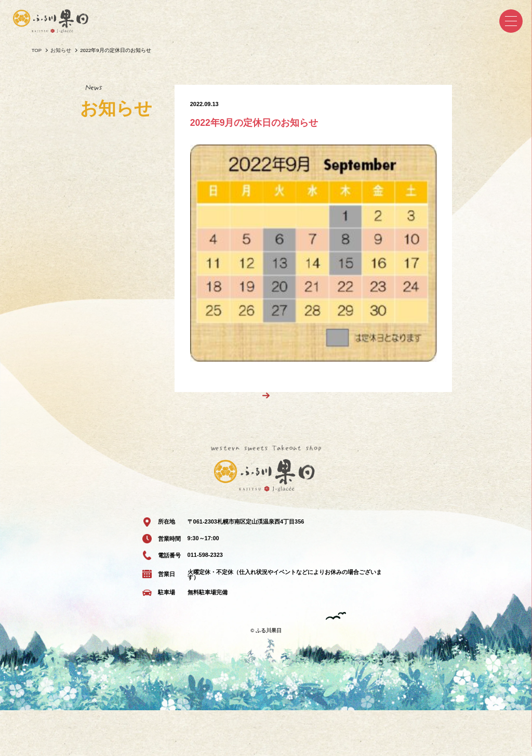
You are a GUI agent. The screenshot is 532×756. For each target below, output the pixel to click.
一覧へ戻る (260, 439)
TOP (37, 50)
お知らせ (61, 50)
